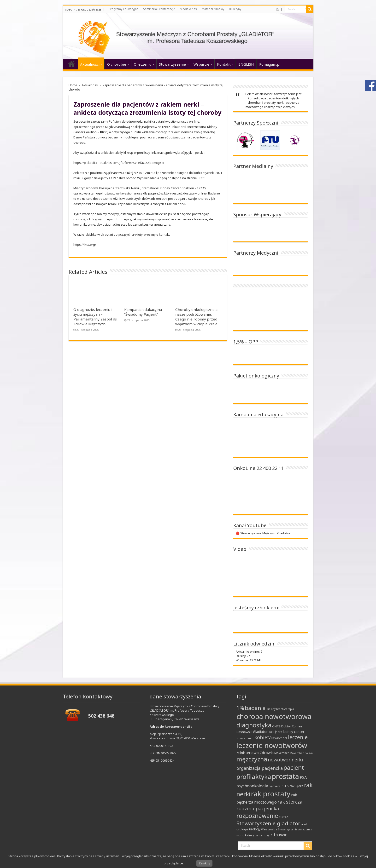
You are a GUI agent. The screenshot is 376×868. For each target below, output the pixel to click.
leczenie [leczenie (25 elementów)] (298, 737)
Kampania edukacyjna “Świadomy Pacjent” (143, 312)
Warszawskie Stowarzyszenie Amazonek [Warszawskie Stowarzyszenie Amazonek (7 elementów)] (287, 829)
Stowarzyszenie (172, 64)
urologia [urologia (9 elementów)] (242, 829)
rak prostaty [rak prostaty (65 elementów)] (271, 794)
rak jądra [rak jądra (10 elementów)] (297, 786)
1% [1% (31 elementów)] (240, 708)
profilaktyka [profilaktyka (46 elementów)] (254, 777)
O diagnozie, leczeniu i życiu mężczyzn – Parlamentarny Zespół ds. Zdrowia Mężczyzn (95, 317)
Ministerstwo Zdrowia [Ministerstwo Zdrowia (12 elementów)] (255, 753)
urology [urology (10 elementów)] (255, 829)
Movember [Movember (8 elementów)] (282, 753)
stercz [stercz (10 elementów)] (283, 817)
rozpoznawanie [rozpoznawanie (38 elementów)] (257, 816)
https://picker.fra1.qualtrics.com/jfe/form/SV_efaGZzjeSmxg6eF (119, 163)
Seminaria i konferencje (159, 9)
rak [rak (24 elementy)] (285, 785)
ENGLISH (246, 64)
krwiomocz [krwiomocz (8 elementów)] (280, 738)
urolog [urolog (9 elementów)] (306, 824)
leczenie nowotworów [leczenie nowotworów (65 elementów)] (272, 745)
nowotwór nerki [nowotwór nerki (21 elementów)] (285, 760)
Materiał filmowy (213, 9)
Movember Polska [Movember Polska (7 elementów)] (301, 753)
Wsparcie (201, 64)
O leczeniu (143, 64)
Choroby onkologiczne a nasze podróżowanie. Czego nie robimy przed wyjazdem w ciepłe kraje (196, 317)
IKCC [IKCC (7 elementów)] (271, 732)
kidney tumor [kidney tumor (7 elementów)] (245, 738)
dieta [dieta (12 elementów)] (276, 726)
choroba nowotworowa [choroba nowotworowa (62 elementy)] (274, 716)
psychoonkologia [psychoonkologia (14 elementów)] (252, 786)
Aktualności (90, 64)
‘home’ (71, 64)
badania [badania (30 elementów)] (255, 708)
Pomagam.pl (270, 64)
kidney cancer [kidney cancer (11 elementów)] (294, 732)
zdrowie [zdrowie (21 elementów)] (279, 835)
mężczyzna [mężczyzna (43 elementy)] (252, 759)
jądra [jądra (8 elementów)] (279, 732)
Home (73, 85)
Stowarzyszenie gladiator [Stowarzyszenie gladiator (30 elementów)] (268, 823)
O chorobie (117, 64)
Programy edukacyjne (123, 9)
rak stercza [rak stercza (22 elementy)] (290, 802)
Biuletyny (235, 9)
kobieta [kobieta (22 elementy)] (263, 737)
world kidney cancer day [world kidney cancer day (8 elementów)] (253, 835)
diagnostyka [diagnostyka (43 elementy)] (254, 725)
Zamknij (204, 863)
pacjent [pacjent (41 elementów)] (294, 767)
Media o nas (188, 9)
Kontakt (224, 64)
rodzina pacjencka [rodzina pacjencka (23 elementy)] (258, 808)
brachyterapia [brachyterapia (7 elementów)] (285, 709)
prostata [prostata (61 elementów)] (285, 776)
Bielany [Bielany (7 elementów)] (271, 709)
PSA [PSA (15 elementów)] (303, 777)
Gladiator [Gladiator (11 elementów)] (260, 732)
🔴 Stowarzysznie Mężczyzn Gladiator (263, 533)
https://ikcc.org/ (85, 245)
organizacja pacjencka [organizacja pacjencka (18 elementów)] (260, 768)
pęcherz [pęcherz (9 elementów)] (275, 786)
